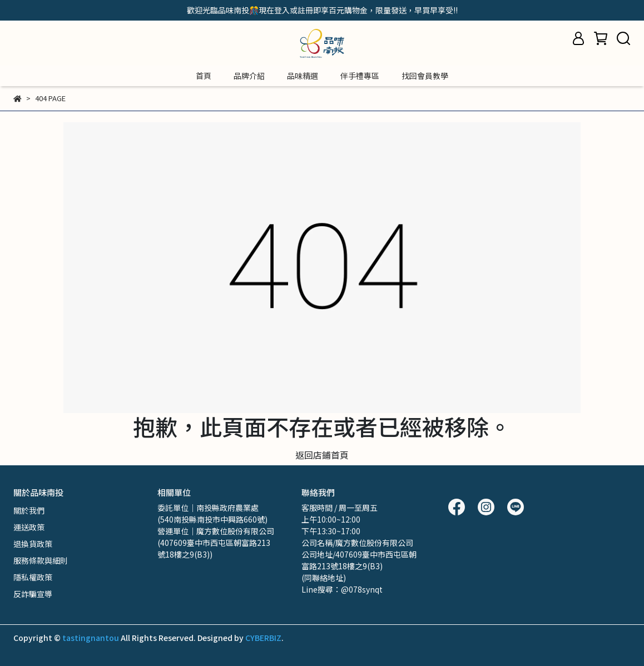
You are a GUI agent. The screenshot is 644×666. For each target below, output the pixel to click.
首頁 (204, 76)
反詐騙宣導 (33, 594)
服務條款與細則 (41, 560)
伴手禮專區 (360, 76)
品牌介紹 (249, 76)
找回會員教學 (425, 76)
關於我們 (29, 510)
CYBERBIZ (263, 638)
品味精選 (303, 76)
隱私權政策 (33, 577)
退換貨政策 (33, 544)
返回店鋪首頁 (322, 455)
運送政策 (29, 527)
